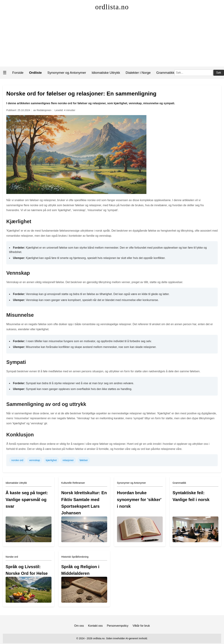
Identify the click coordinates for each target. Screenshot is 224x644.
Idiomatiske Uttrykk (106, 73)
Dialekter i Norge (138, 73)
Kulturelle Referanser (73, 483)
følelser (84, 460)
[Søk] (194, 73)
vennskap (35, 460)
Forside (18, 73)
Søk (219, 73)
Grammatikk (165, 73)
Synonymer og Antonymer (67, 73)
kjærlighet (51, 460)
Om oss (79, 626)
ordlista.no (112, 7)
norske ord (17, 460)
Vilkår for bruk (141, 626)
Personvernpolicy (118, 626)
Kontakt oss (95, 626)
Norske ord (12, 557)
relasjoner (68, 460)
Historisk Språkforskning (75, 557)
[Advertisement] (112, 40)
